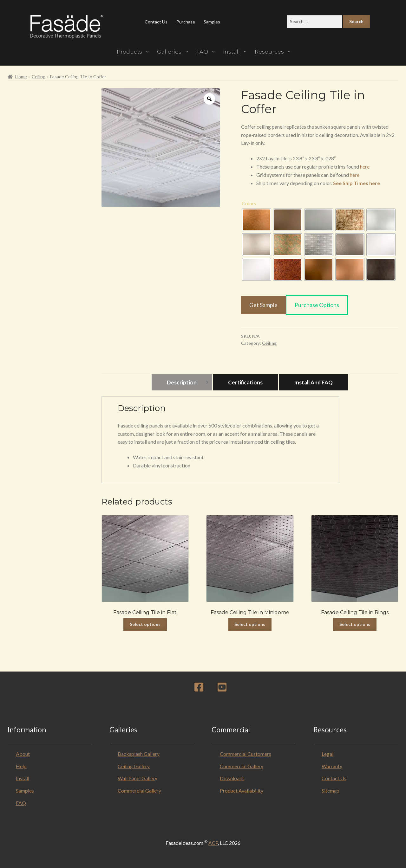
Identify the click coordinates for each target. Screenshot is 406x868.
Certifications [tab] (245, 382)
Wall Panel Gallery (138, 778)
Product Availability (242, 791)
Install (23, 778)
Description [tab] (182, 382)
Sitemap (331, 791)
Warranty (332, 766)
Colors (249, 203)
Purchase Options (317, 305)
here (365, 167)
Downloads (232, 778)
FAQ (21, 803)
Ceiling (39, 77)
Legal (327, 754)
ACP (213, 843)
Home (21, 77)
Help (21, 766)
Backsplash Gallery (139, 754)
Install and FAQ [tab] (313, 382)
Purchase (186, 22)
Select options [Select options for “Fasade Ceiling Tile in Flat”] (145, 624)
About (23, 754)
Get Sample (263, 305)
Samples (212, 22)
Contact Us (156, 22)
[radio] (257, 220)
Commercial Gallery (139, 791)
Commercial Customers (246, 754)
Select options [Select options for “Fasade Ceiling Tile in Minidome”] (250, 624)
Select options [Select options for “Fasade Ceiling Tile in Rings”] (355, 624)
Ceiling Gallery (134, 766)
